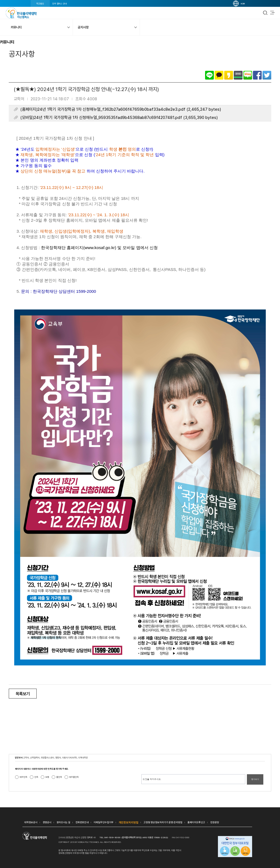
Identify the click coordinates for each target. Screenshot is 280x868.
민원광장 (215, 822)
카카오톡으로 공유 (219, 75)
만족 (36, 777)
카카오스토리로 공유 (229, 75)
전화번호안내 (82, 822)
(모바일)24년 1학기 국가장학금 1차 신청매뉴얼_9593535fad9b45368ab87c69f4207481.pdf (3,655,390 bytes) (119, 118)
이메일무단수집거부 (104, 822)
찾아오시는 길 (63, 822)
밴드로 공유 (238, 75)
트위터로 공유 (267, 75)
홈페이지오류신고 (196, 822)
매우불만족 (74, 777)
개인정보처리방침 (129, 822)
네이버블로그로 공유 (248, 75)
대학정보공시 (31, 822)
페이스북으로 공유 (257, 75)
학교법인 (40, 4)
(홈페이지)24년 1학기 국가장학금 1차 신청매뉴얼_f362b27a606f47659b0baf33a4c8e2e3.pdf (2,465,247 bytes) (121, 109)
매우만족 (24, 777)
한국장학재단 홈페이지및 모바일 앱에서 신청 (99, 248)
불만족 (59, 777)
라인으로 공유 (209, 75)
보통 (47, 777)
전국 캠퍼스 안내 (59, 4)
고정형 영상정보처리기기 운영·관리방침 (163, 822)
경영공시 (47, 822)
